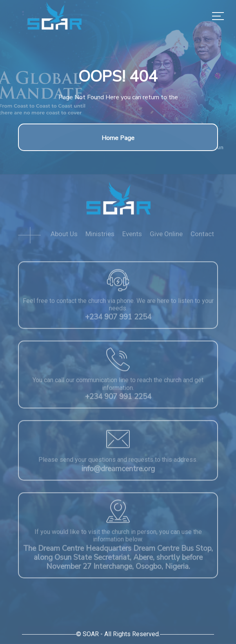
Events (132, 236)
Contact (202, 236)
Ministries (100, 236)
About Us (64, 236)
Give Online (166, 236)
